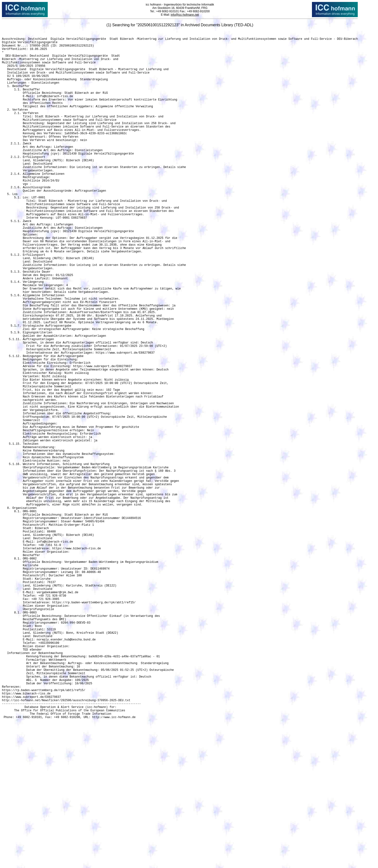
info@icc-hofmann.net (185, 15)
